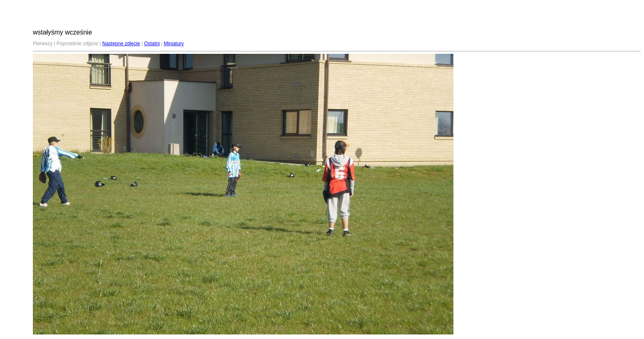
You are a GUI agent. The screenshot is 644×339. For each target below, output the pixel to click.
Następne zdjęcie (121, 44)
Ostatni (152, 44)
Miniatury (174, 44)
